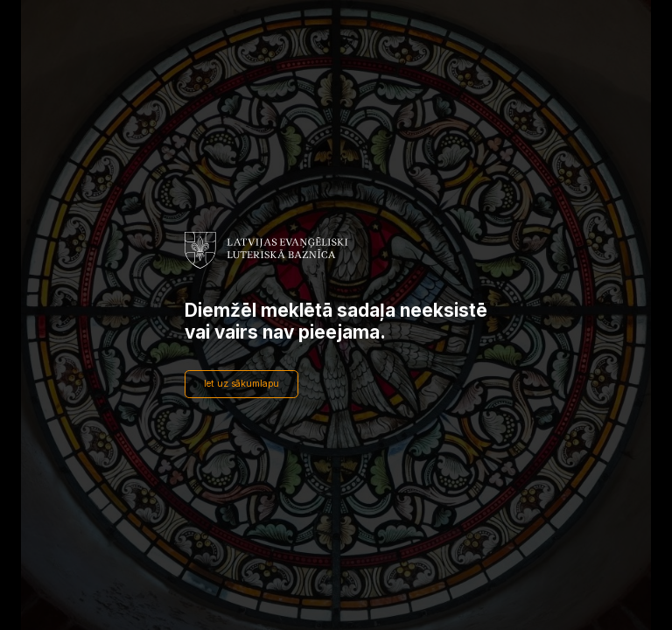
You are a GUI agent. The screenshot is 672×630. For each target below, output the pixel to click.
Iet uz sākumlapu (241, 384)
